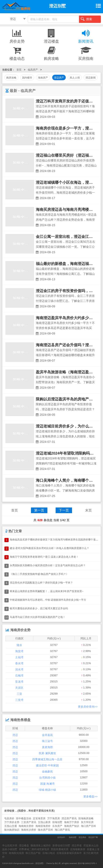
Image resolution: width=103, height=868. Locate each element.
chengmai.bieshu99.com (23, 863)
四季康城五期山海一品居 (47, 759)
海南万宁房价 (72, 822)
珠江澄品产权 (33, 853)
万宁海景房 (54, 818)
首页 (19, 70)
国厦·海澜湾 (47, 784)
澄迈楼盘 (51, 36)
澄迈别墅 (39, 863)
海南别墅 (73, 837)
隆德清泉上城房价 (41, 846)
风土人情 (75, 78)
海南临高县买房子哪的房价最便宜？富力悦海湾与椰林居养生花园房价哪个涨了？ (55, 540)
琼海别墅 (57, 822)
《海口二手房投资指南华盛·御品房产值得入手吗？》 (39, 574)
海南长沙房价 (29, 830)
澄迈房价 (82, 837)
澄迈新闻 (91, 78)
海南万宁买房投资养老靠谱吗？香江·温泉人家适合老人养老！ (44, 557)
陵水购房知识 (12, 830)
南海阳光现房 (16, 853)
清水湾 (19, 669)
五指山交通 (11, 826)
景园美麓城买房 (60, 849)
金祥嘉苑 (47, 735)
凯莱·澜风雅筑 (47, 753)
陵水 (19, 645)
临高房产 (33, 70)
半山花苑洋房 (10, 846)
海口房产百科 (88, 826)
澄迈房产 (59, 78)
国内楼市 (27, 78)
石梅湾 (19, 676)
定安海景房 (39, 818)
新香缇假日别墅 (61, 846)
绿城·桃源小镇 (47, 790)
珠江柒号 (47, 741)
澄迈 (13, 19)
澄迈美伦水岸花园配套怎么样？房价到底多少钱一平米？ (41, 583)
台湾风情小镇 (47, 778)
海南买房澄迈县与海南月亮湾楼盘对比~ (69, 210)
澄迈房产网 (93, 837)
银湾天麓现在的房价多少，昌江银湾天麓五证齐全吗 (39, 608)
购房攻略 (51, 53)
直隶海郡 (47, 747)
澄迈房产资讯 (69, 818)
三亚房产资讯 (29, 822)
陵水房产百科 (45, 830)
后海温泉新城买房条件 (69, 853)
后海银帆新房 (78, 849)
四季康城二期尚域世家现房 (34, 849)
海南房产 (43, 78)
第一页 (39, 510)
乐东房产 (57, 826)
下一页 (64, 510)
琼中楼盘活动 (24, 818)
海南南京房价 (26, 826)
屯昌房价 (9, 818)
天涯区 (19, 688)
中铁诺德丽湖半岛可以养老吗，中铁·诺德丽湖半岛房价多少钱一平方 (48, 600)
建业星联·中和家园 (47, 765)
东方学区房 (87, 822)
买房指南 (86, 53)
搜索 (86, 19)
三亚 (19, 694)
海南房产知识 (72, 826)
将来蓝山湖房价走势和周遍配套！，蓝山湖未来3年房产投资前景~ (47, 591)
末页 (88, 510)
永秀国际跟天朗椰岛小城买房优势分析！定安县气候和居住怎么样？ (48, 565)
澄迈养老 (77, 846)
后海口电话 (49, 853)
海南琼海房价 (43, 826)
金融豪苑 (47, 772)
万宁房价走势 (12, 822)
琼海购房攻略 (86, 818)
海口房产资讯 (62, 830)
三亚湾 (19, 700)
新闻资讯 (86, 36)
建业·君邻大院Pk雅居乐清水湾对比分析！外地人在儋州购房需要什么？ (49, 548)
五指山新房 (44, 822)
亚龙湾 (19, 682)
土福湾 (19, 657)
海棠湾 (19, 651)
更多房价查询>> (88, 707)
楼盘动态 (17, 53)
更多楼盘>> (90, 797)
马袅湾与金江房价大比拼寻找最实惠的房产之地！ (37, 617)
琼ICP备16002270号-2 (87, 863)
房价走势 (17, 36)
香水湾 (19, 663)
